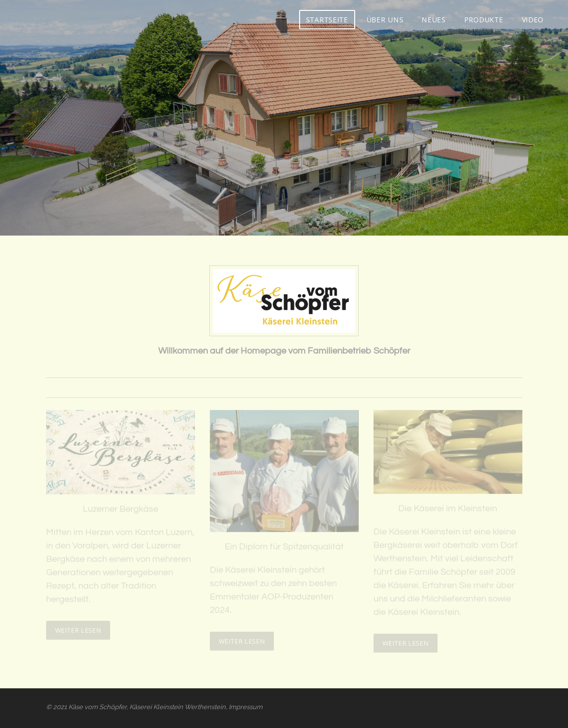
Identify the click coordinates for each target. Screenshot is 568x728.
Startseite (327, 20)
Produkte (484, 20)
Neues (434, 20)
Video (533, 20)
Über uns (385, 20)
